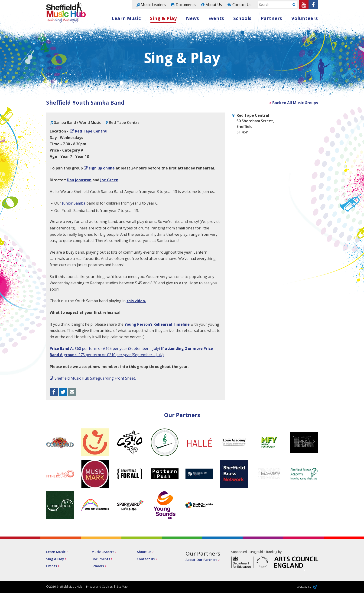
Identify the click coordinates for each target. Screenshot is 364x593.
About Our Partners (201, 560)
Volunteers (305, 18)
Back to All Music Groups (295, 103)
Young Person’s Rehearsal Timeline (157, 324)
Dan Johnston (79, 180)
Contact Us (242, 5)
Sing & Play (163, 18)
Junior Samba (74, 203)
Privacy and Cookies (99, 587)
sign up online (102, 168)
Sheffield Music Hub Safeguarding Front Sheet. (95, 378)
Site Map (122, 587)
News (192, 18)
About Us (214, 5)
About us (144, 552)
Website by (307, 587)
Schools (242, 18)
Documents (186, 5)
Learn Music (126, 18)
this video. (136, 301)
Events (216, 18)
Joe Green (109, 180)
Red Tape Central (92, 131)
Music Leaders (153, 5)
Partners (271, 18)
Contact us (146, 559)
